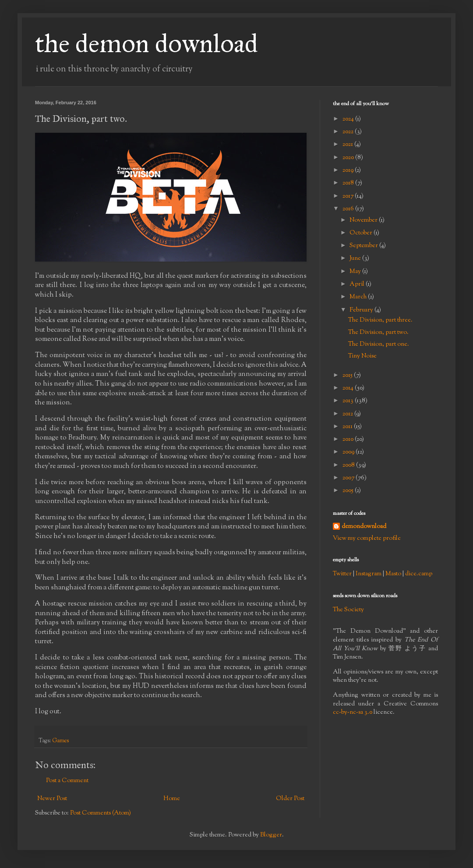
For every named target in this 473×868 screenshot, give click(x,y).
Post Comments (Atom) (101, 813)
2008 (349, 465)
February (362, 310)
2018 (349, 183)
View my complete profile (367, 539)
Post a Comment (67, 781)
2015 (348, 376)
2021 (348, 145)
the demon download (146, 43)
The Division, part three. (380, 320)
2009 (349, 452)
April (358, 284)
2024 (349, 119)
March (359, 297)
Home (172, 799)
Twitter (342, 574)
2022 (349, 132)
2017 (349, 196)
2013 (349, 401)
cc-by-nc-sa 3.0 (353, 712)
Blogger (271, 835)
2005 (349, 491)
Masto (393, 574)
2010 (349, 439)
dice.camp (419, 574)
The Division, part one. (379, 344)
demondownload (364, 527)
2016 (349, 209)
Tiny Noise (362, 356)
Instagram (369, 574)
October (362, 233)
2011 (348, 427)
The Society (348, 610)
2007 (349, 478)
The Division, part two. (378, 333)
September (364, 246)
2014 (349, 388)
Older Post (290, 799)
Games (60, 741)
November (364, 220)
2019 (349, 170)
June (356, 259)
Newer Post (52, 799)
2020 (349, 158)
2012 (348, 414)
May (356, 272)
